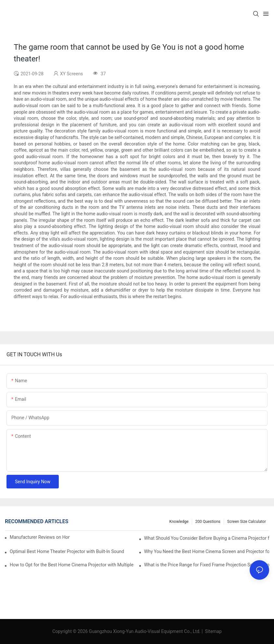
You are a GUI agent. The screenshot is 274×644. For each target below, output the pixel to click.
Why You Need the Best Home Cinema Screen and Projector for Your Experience (207, 551)
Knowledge (179, 522)
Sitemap (213, 631)
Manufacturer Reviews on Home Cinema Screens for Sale (40, 537)
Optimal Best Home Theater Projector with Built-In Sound (67, 551)
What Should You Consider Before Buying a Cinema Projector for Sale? (207, 538)
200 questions (208, 522)
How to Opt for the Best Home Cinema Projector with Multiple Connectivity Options (72, 565)
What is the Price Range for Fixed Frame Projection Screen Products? (207, 565)
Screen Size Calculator (247, 522)
